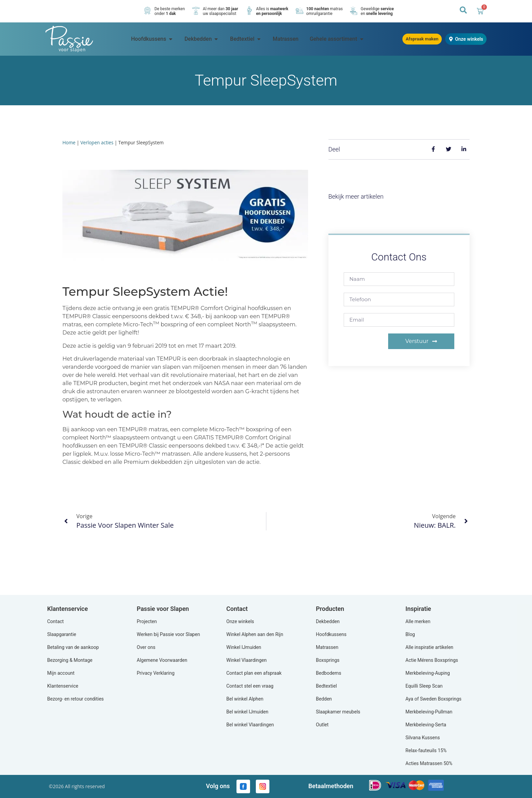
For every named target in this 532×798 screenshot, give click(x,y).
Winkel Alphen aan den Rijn (255, 634)
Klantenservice (63, 686)
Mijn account (61, 673)
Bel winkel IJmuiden (247, 712)
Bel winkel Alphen (245, 699)
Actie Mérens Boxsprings (432, 660)
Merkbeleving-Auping (428, 673)
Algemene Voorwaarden (162, 660)
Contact (55, 621)
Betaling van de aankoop (73, 647)
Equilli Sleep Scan (424, 686)
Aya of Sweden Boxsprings (433, 699)
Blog (410, 634)
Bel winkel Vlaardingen (250, 725)
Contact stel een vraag (250, 686)
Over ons (146, 647)
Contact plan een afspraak (254, 673)
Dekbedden (328, 621)
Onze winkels (240, 621)
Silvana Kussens (423, 738)
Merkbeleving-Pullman (429, 712)
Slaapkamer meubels (338, 712)
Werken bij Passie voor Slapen (168, 634)
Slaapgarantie (62, 634)
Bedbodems (329, 673)
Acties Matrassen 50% (429, 763)
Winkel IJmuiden (244, 647)
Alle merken (418, 621)
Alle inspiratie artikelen (429, 647)
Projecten (147, 621)
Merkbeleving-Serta (426, 725)
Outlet (322, 725)
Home (69, 142)
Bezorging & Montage (70, 660)
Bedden (324, 699)
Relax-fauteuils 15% (426, 750)
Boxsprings (328, 660)
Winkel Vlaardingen (246, 660)
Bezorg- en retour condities (75, 699)
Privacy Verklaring (156, 673)
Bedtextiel (326, 686)
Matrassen (327, 647)
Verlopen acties (97, 142)
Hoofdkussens (331, 634)
